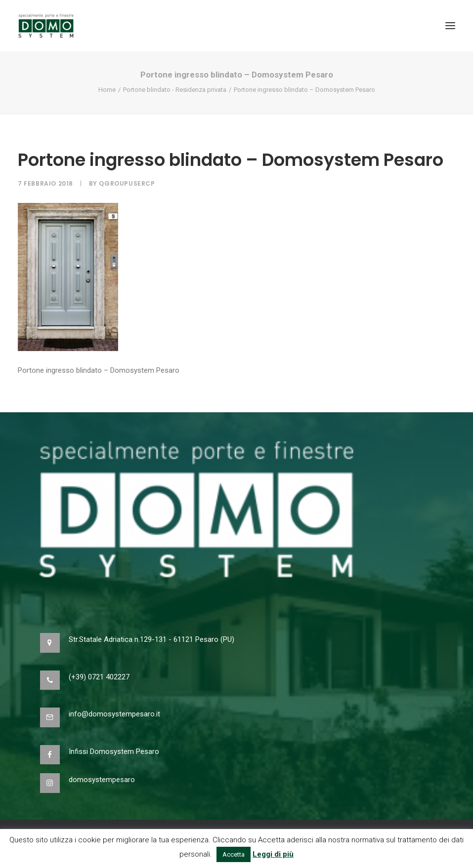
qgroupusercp (127, 183)
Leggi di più (273, 854)
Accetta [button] (234, 854)
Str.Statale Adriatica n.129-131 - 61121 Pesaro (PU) (151, 639)
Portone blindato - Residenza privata (175, 90)
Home (107, 90)
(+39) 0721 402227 (99, 677)
